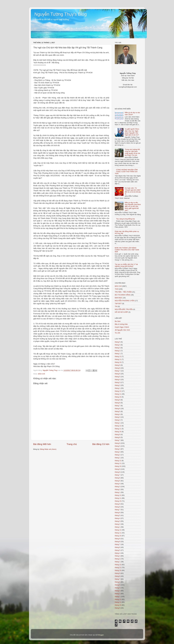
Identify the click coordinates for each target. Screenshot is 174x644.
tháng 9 (118, 365)
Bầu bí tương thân (121, 324)
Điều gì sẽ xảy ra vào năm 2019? (132, 113)
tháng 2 (118, 351)
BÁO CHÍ (42, 374)
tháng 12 (118, 356)
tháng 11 (118, 359)
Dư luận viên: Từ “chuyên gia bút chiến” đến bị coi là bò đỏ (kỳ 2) (133, 191)
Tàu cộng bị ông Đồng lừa (125, 219)
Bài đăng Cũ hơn (101, 444)
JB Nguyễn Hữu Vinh (122, 330)
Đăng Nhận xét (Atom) (48, 449)
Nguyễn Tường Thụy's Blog (61, 14)
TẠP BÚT (118, 304)
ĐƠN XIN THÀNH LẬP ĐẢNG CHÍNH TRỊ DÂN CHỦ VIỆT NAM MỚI (127, 250)
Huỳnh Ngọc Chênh (122, 327)
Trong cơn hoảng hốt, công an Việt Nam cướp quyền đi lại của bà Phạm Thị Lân (132, 152)
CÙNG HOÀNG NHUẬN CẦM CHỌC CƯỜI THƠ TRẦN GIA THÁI (126, 172)
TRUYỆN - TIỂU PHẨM (123, 292)
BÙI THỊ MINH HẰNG (123, 295)
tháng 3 (118, 348)
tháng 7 (118, 371)
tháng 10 (118, 362)
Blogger (101, 635)
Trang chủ (72, 444)
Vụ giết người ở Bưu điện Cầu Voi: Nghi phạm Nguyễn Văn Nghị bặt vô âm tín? (132, 132)
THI (116, 306)
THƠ (117, 289)
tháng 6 (118, 374)
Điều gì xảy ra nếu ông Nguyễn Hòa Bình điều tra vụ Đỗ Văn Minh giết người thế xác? (133, 206)
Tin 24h (118, 333)
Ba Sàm (118, 321)
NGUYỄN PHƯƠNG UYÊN (125, 301)
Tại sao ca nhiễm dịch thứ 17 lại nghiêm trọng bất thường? (126, 265)
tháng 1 (118, 354)
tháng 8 (118, 368)
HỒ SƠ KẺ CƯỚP (121, 312)
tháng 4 (118, 345)
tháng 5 (118, 342)
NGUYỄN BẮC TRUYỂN (124, 309)
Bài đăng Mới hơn (42, 444)
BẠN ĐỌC (119, 298)
